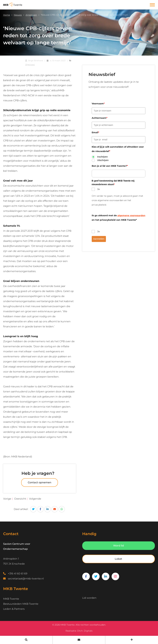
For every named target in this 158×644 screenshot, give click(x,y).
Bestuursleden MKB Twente (21, 604)
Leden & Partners (14, 609)
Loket (118, 559)
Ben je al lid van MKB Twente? (110, 166)
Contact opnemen (40, 482)
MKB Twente (11, 599)
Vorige (7, 499)
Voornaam (98, 104)
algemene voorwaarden (131, 215)
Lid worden (89, 598)
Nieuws (18, 15)
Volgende (35, 499)
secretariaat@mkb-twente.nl (26, 579)
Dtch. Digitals (85, 631)
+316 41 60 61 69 (18, 574)
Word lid (119, 546)
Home (7, 15)
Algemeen (31, 15)
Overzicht (20, 499)
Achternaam (100, 118)
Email (95, 132)
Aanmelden (99, 239)
